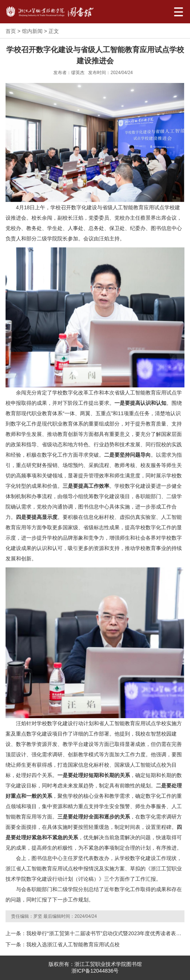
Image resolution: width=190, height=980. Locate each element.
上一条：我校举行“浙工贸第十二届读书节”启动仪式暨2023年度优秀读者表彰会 (95, 933)
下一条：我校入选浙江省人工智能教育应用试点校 (63, 944)
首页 (11, 31)
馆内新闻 (32, 31)
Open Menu (178, 12)
